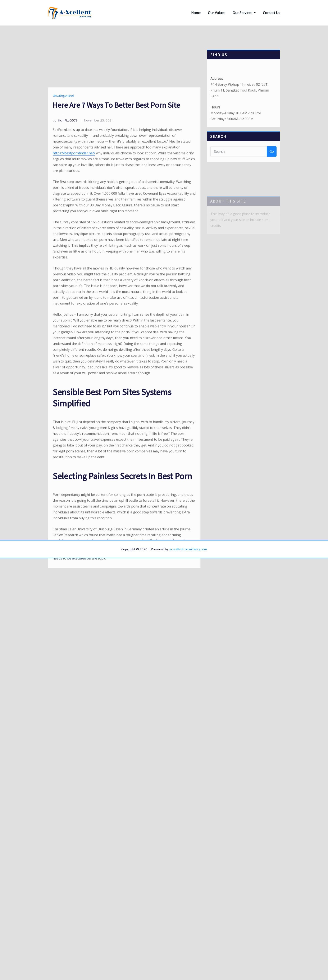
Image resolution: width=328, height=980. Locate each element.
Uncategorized (63, 192)
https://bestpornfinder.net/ (74, 250)
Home (196, 13)
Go (272, 158)
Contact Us (272, 13)
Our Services (244, 13)
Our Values (217, 13)
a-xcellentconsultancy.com (188, 549)
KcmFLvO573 (65, 217)
